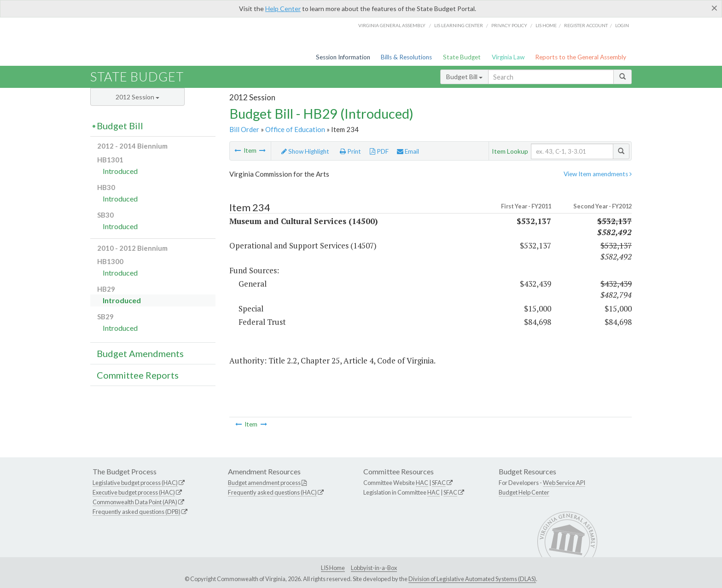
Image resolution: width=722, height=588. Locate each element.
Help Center (283, 9)
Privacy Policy (509, 25)
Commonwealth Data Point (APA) (135, 502)
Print (350, 151)
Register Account (586, 25)
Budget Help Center (524, 492)
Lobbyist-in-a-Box (374, 568)
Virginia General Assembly (392, 25)
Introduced (120, 171)
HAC (422, 483)
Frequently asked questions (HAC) (272, 492)
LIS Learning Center (459, 25)
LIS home (546, 25)
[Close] (714, 8)
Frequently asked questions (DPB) (137, 512)
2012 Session (137, 97)
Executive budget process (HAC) (134, 492)
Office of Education (295, 129)
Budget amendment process (264, 483)
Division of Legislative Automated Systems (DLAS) (472, 579)
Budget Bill (464, 77)
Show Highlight (305, 151)
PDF (379, 151)
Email (408, 151)
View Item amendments (598, 174)
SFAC (439, 483)
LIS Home (333, 568)
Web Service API (564, 483)
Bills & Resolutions (406, 57)
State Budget (462, 57)
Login (622, 25)
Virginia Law (508, 57)
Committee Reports (138, 375)
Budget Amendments (140, 353)
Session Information (343, 57)
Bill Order (244, 129)
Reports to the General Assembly (581, 57)
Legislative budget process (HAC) (135, 483)
